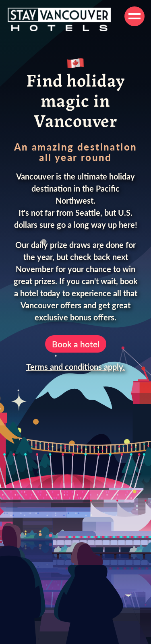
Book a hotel (76, 344)
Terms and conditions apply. (75, 367)
